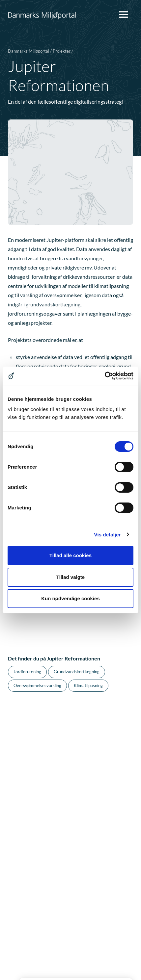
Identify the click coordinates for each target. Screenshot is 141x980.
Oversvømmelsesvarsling (37, 685)
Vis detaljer (108, 535)
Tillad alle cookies (70, 555)
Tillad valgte (70, 577)
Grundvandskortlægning (77, 672)
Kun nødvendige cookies (70, 598)
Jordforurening (27, 672)
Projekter (62, 51)
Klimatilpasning (88, 685)
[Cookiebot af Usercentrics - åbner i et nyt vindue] (105, 376)
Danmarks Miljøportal (28, 51)
